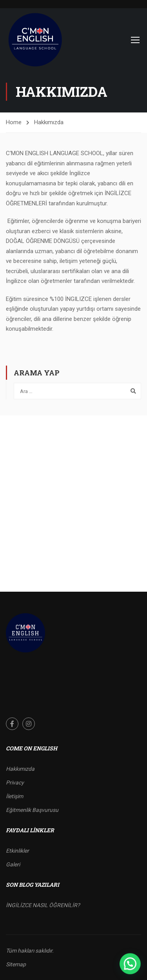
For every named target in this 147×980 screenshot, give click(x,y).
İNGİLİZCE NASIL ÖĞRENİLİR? (43, 905)
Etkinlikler (17, 851)
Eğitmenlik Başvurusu (32, 810)
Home (14, 122)
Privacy (15, 783)
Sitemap (16, 964)
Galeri (13, 864)
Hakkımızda (20, 769)
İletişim (15, 796)
